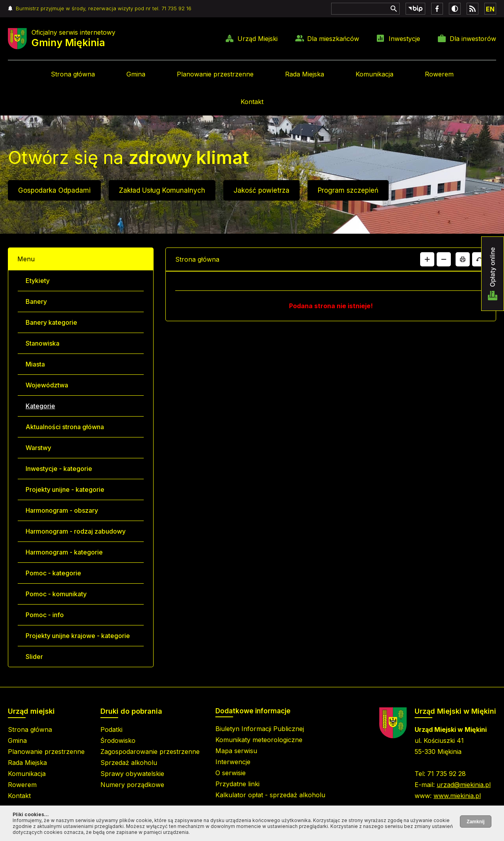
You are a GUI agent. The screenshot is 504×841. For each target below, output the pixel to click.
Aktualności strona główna (65, 427)
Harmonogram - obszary (62, 510)
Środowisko (118, 741)
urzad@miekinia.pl (464, 785)
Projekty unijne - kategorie (65, 489)
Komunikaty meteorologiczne (259, 740)
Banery (36, 301)
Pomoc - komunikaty (56, 594)
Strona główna (73, 74)
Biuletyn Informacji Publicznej (260, 729)
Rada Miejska (305, 74)
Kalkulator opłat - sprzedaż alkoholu (270, 795)
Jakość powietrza (261, 190)
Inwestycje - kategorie (59, 469)
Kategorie (40, 406)
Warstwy (38, 448)
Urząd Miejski (258, 39)
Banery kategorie (51, 322)
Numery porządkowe (132, 785)
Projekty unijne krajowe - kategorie (78, 636)
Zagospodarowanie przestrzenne (150, 752)
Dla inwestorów (473, 39)
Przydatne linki (237, 784)
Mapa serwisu (236, 751)
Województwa (47, 385)
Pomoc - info (45, 615)
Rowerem (439, 74)
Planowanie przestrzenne (215, 74)
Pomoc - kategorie (53, 573)
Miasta (35, 364)
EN (490, 9)
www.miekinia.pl (457, 796)
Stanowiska (43, 343)
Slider (34, 657)
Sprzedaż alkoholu (129, 763)
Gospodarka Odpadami (54, 190)
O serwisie (231, 773)
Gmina (136, 74)
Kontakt (252, 102)
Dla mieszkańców (333, 39)
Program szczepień (348, 190)
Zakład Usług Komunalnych (162, 190)
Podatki (111, 729)
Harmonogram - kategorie (64, 552)
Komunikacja (374, 74)
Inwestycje (404, 39)
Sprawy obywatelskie (132, 774)
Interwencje (233, 762)
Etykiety (38, 281)
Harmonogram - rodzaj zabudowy (76, 531)
